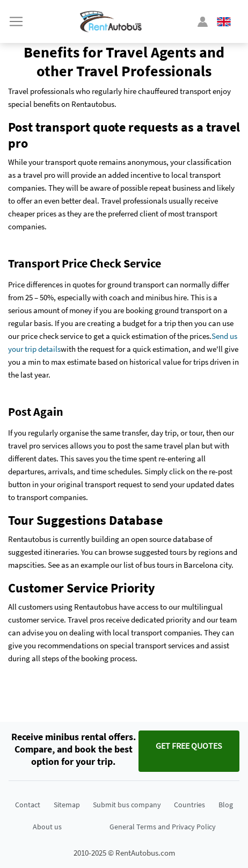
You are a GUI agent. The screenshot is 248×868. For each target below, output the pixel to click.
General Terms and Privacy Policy (163, 827)
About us (47, 827)
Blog (226, 805)
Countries (189, 805)
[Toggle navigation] (16, 21)
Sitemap (67, 805)
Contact (28, 805)
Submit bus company (127, 805)
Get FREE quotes (189, 746)
